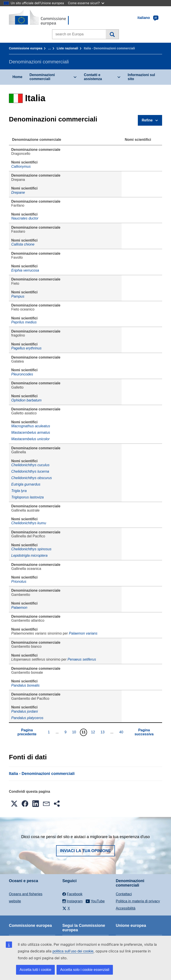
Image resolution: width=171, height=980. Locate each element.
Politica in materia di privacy (138, 901)
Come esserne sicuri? (86, 3)
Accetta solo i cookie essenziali (85, 970)
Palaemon (19, 608)
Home (17, 77)
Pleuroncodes (22, 374)
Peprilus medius (24, 322)
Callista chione (23, 244)
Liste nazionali (67, 48)
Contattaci (124, 894)
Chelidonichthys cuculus (31, 465)
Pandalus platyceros (27, 718)
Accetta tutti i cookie (35, 970)
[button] (14, 804)
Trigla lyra (19, 491)
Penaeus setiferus (82, 659)
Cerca (112, 34)
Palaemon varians (83, 633)
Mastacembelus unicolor (31, 439)
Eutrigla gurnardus (26, 484)
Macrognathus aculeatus (31, 426)
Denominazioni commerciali (42, 77)
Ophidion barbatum (26, 400)
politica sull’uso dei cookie (73, 951)
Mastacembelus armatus (31, 433)
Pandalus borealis (25, 685)
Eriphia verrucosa (25, 270)
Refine (147, 120)
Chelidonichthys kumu (29, 523)
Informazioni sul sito (141, 77)
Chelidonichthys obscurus (32, 478)
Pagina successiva (144, 732)
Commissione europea (26, 48)
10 (75, 732)
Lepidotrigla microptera (30, 556)
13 (103, 732)
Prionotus (19, 582)
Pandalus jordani (25, 711)
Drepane (18, 193)
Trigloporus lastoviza (28, 497)
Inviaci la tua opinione (86, 851)
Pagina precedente (27, 732)
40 (122, 732)
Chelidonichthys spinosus (32, 549)
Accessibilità (126, 908)
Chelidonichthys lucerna (30, 471)
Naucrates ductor (25, 218)
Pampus (18, 296)
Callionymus (21, 166)
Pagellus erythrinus (26, 348)
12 (94, 732)
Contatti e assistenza (93, 77)
